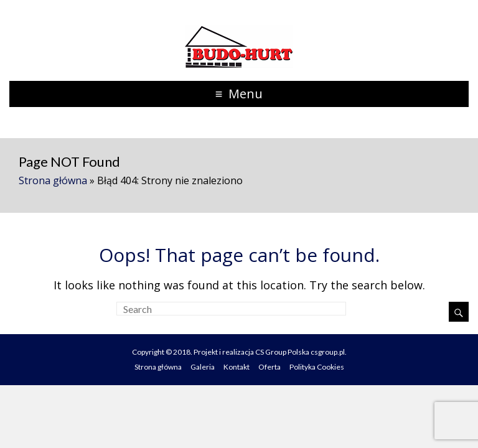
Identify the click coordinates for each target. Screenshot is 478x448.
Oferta (269, 367)
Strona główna (53, 180)
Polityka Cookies (317, 367)
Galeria (203, 367)
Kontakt (237, 367)
